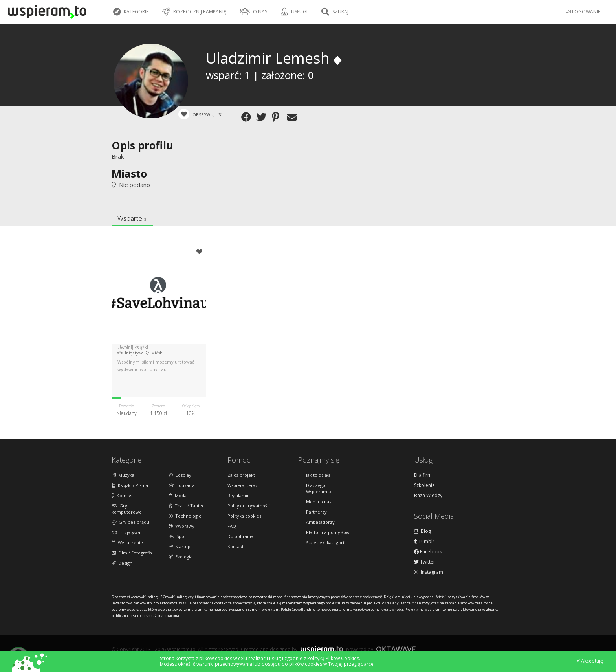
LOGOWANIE (583, 12)
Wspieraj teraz (243, 485)
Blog (423, 531)
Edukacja (182, 485)
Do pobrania (240, 536)
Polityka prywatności (249, 506)
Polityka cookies (244, 516)
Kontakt (236, 546)
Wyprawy (181, 526)
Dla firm (423, 475)
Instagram (429, 572)
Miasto (129, 174)
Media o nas (319, 502)
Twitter (425, 562)
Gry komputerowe (127, 509)
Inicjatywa (126, 532)
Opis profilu (142, 145)
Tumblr (424, 542)
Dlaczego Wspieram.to (319, 488)
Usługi (294, 12)
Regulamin (239, 495)
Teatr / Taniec (186, 506)
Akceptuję (590, 661)
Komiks (122, 495)
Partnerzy (316, 512)
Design (122, 563)
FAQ (232, 526)
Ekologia (181, 557)
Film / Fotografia (132, 553)
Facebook (428, 552)
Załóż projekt (241, 475)
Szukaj (335, 12)
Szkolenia (424, 485)
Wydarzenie (127, 543)
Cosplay (180, 475)
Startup (180, 546)
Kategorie (131, 12)
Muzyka (123, 475)
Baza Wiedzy (428, 496)
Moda (178, 495)
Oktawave (396, 649)
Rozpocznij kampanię (194, 12)
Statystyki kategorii (326, 543)
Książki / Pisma (130, 485)
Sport (178, 536)
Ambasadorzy (320, 522)
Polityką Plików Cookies (333, 658)
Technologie (185, 516)
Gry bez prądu (130, 522)
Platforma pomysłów (328, 532)
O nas (254, 12)
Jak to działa (318, 475)
